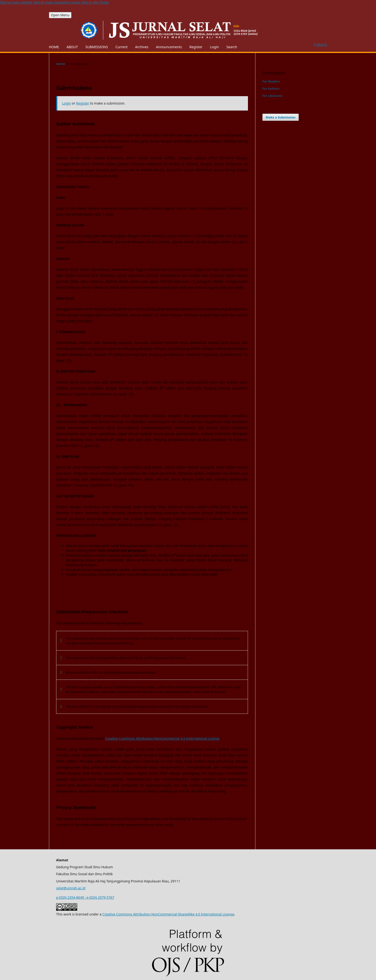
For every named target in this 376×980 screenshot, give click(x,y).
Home (61, 64)
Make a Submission (281, 117)
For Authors (271, 88)
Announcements (169, 47)
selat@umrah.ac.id (71, 888)
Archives (142, 47)
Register (196, 47)
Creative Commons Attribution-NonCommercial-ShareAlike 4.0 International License (168, 914)
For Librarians (272, 96)
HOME (54, 47)
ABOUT (72, 47)
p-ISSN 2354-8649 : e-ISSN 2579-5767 (85, 897)
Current (122, 47)
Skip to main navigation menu (57, 2)
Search (232, 47)
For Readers (271, 81)
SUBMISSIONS (97, 47)
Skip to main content (16, 2)
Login (214, 47)
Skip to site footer (95, 2)
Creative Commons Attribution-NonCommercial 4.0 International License (162, 738)
